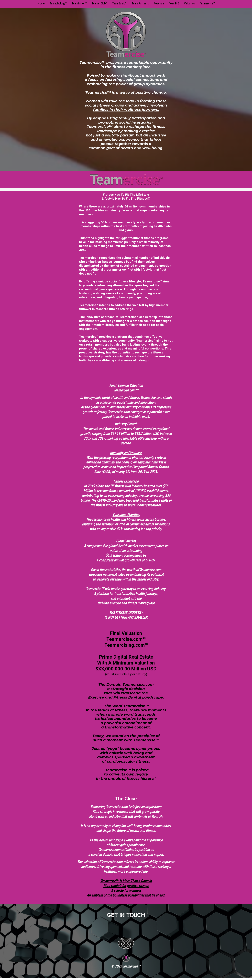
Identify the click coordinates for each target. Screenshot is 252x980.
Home (41, 3)
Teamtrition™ (79, 3)
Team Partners (140, 3)
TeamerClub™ (100, 3)
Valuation (190, 3)
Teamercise (130, 966)
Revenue (159, 3)
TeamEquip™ (120, 3)
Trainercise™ (207, 3)
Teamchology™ (58, 3)
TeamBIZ (174, 3)
